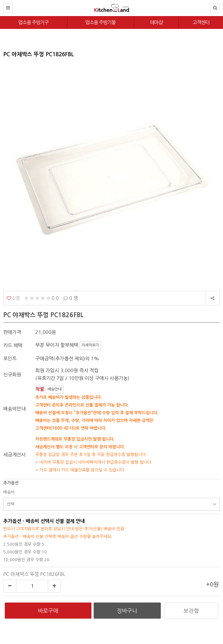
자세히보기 (90, 345)
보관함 (191, 611)
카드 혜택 (13, 345)
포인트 (10, 358)
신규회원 (12, 375)
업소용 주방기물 (100, 22)
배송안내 (55, 389)
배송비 (9, 492)
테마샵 (156, 22)
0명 (13, 298)
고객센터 (201, 22)
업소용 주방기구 (33, 22)
